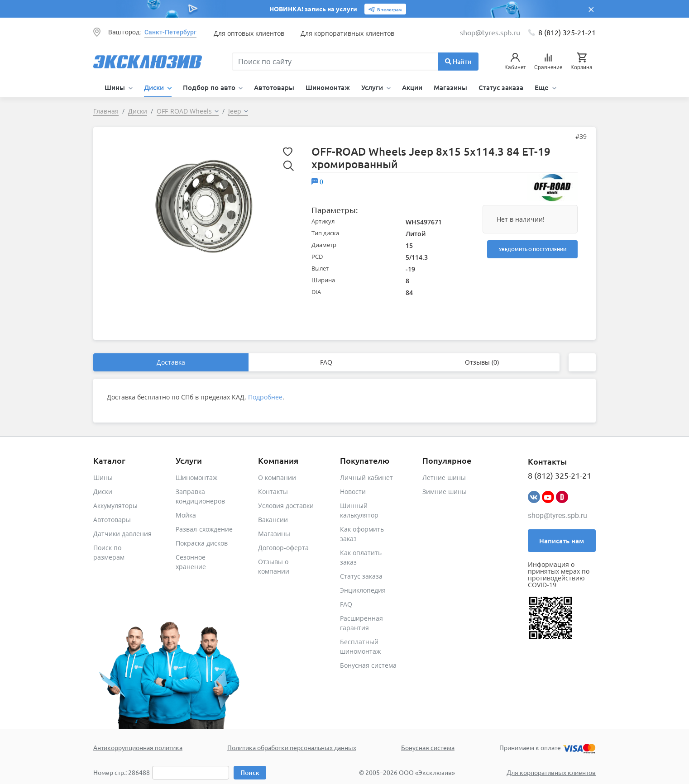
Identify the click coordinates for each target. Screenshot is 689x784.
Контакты (273, 492)
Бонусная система (368, 665)
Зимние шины (445, 492)
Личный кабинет (366, 478)
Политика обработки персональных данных (292, 747)
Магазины (450, 87)
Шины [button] (116, 87)
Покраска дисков (202, 543)
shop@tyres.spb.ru (557, 516)
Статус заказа (501, 87)
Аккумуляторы (115, 506)
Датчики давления (122, 534)
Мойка (186, 515)
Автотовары (274, 87)
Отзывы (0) (482, 362)
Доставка (171, 362)
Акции (412, 87)
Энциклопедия (363, 590)
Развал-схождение (204, 529)
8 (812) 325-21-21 (567, 32)
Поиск (250, 772)
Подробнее (265, 397)
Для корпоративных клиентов (347, 33)
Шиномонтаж (328, 87)
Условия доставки (286, 506)
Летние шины (444, 478)
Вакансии (273, 520)
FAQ (326, 362)
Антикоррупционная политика (138, 747)
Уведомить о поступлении (533, 249)
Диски (103, 492)
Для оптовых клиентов (249, 33)
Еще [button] (543, 87)
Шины (103, 478)
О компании (277, 478)
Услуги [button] (373, 87)
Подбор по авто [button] (210, 87)
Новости (353, 492)
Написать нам (562, 541)
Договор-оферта (283, 548)
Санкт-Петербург (170, 32)
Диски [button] (155, 87)
